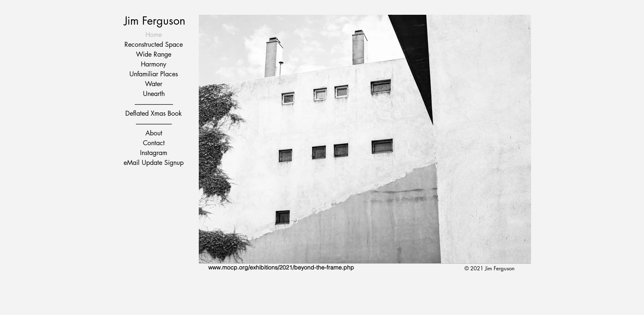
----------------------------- (154, 123)
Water (154, 84)
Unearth (154, 94)
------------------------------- (154, 104)
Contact (154, 143)
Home (154, 35)
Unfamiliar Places (154, 74)
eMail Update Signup (154, 163)
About (154, 133)
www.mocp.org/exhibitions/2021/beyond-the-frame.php (281, 267)
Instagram (154, 153)
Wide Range (154, 54)
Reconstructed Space (154, 45)
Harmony (154, 64)
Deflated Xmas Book (154, 113)
